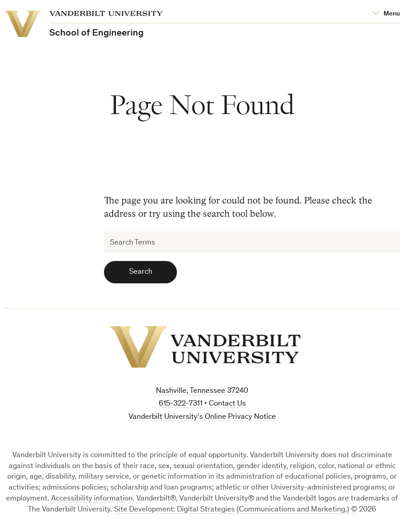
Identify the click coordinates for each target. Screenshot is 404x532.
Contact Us (227, 404)
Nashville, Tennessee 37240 (202, 391)
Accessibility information (92, 499)
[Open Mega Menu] (386, 14)
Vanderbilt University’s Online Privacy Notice (202, 417)
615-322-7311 (181, 404)
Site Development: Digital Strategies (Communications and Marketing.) (232, 510)
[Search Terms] (252, 242)
